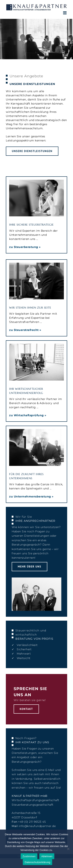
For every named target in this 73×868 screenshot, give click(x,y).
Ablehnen (47, 856)
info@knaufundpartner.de (37, 826)
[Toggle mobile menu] (65, 13)
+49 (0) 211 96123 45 (32, 822)
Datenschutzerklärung (37, 862)
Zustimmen (29, 856)
